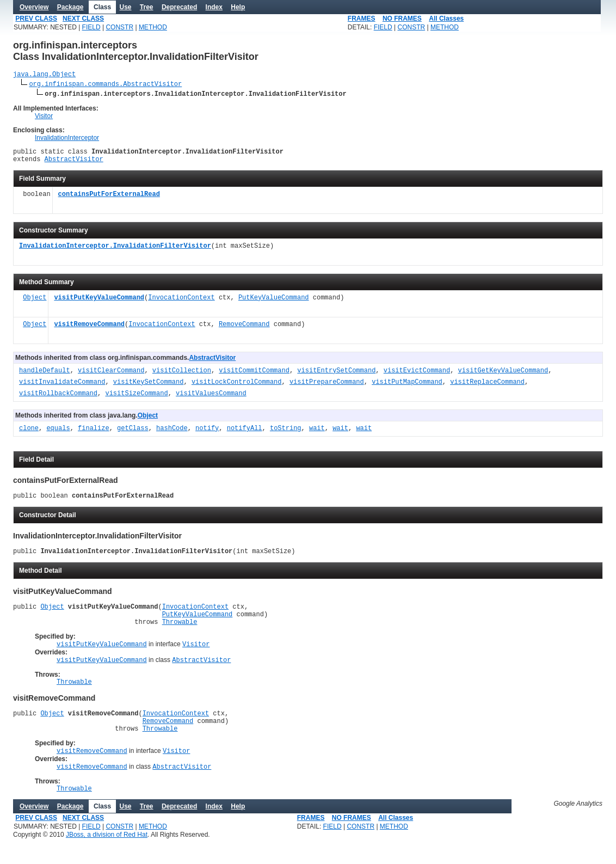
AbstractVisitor (74, 164)
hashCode (172, 434)
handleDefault (45, 376)
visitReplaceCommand (487, 387)
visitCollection (182, 376)
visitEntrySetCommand (336, 376)
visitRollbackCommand (58, 399)
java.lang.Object (44, 75)
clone (29, 434)
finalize (94, 434)
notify (207, 434)
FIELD (91, 27)
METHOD (153, 27)
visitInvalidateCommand (62, 387)
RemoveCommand (244, 330)
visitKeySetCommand (149, 387)
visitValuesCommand (211, 399)
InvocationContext (181, 303)
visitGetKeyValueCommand (503, 376)
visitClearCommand (111, 376)
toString (286, 434)
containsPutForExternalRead (109, 200)
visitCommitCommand (254, 376)
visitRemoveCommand (89, 330)
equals (58, 434)
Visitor (44, 118)
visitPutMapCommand (407, 387)
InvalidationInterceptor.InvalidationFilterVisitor (115, 251)
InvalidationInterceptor (67, 139)
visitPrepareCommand (327, 387)
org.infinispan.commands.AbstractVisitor (105, 85)
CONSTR (119, 27)
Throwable (180, 635)
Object (35, 303)
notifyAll (245, 434)
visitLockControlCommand (237, 387)
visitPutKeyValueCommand (99, 303)
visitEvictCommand (417, 376)
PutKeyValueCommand (274, 303)
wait (317, 434)
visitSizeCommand (136, 399)
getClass (133, 434)
